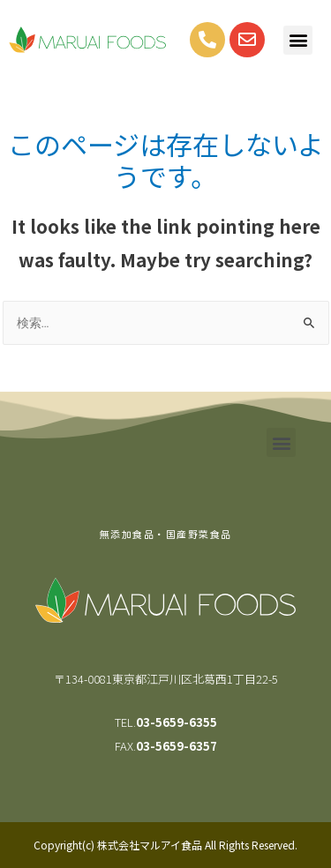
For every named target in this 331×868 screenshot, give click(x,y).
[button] (298, 40)
